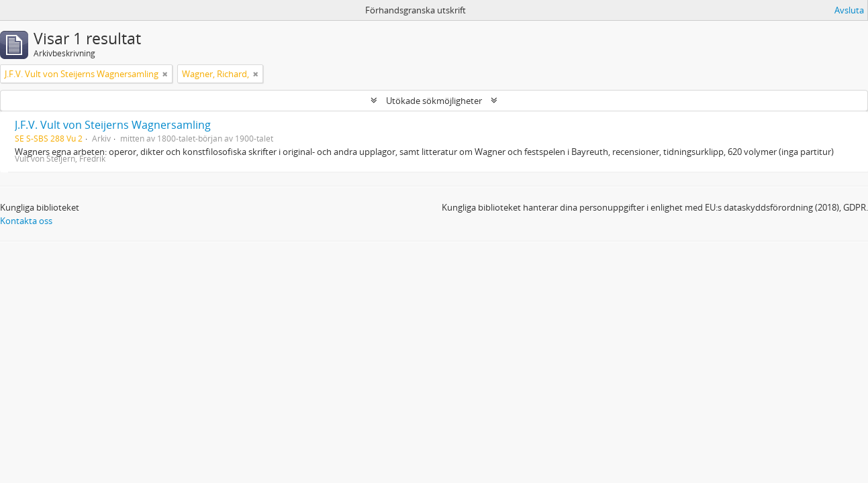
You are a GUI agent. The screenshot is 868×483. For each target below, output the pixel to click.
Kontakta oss (26, 221)
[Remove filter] (165, 74)
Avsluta (849, 10)
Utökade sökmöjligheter (434, 101)
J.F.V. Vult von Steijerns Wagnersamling (113, 125)
